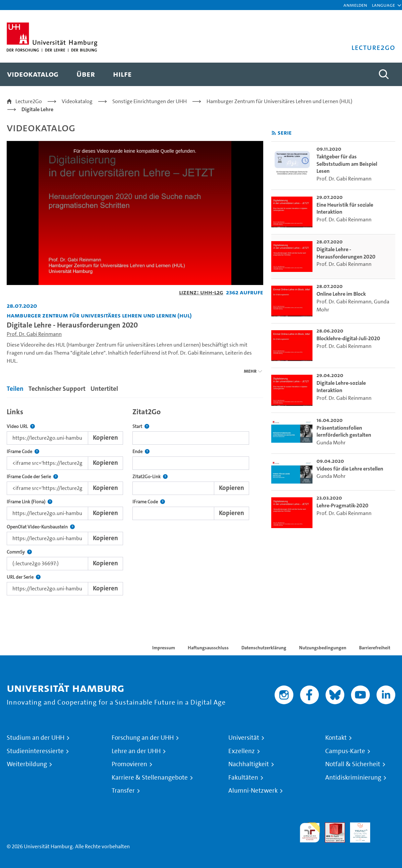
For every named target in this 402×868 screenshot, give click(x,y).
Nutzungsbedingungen (323, 648)
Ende (141, 452)
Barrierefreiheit (375, 648)
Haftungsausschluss (208, 648)
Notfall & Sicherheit (353, 764)
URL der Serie (24, 577)
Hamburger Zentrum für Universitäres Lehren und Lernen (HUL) (279, 101)
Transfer (123, 791)
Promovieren (129, 764)
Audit (331, 826)
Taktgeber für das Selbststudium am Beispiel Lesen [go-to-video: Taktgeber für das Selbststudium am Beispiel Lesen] (347, 164)
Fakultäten (243, 778)
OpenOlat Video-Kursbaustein (41, 527)
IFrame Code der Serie (32, 477)
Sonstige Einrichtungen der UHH (150, 101)
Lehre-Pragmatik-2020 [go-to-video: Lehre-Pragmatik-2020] (342, 505)
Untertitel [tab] (104, 389)
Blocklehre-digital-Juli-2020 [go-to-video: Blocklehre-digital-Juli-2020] (348, 338)
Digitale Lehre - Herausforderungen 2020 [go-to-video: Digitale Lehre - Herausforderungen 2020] (346, 253)
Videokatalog (77, 101)
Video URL (21, 426)
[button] (383, 5)
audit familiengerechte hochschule (310, 833)
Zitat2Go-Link (150, 477)
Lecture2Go (29, 101)
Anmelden (355, 5)
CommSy (19, 552)
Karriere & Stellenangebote (150, 778)
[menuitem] (33, 74)
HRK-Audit (356, 830)
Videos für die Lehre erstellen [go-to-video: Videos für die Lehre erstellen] (350, 469)
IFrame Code (23, 452)
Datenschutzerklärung (264, 648)
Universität (244, 738)
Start (141, 426)
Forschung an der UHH (143, 738)
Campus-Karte (345, 751)
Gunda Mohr (331, 443)
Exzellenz (242, 751)
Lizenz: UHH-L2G (201, 292)
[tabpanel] (135, 500)
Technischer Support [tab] (57, 389)
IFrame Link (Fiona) (30, 502)
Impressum (164, 648)
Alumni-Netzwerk (253, 791)
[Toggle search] (384, 74)
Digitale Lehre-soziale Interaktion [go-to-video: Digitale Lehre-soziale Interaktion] (341, 387)
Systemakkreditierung (385, 826)
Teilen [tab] (15, 389)
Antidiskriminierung (353, 778)
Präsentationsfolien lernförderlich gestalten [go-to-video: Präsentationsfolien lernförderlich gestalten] (344, 431)
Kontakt (336, 738)
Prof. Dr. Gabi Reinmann (34, 334)
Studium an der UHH (36, 738)
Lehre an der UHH (136, 751)
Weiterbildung (27, 764)
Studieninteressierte (35, 751)
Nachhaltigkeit (249, 764)
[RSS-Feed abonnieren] (274, 133)
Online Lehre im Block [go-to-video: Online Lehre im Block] (341, 294)
